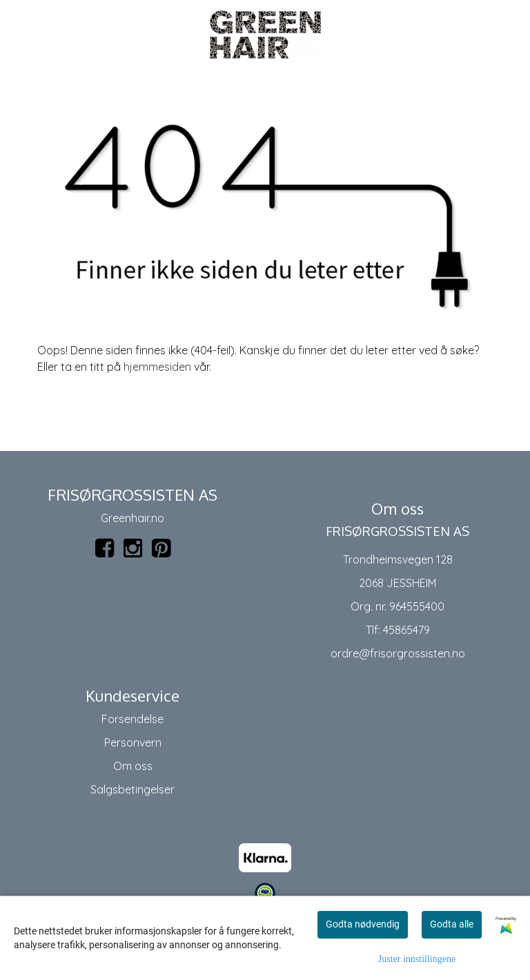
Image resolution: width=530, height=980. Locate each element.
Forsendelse (132, 719)
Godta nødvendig (363, 924)
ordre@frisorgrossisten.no (398, 653)
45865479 (406, 630)
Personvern (133, 742)
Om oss (133, 766)
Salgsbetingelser (132, 789)
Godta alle (452, 924)
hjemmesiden (157, 367)
